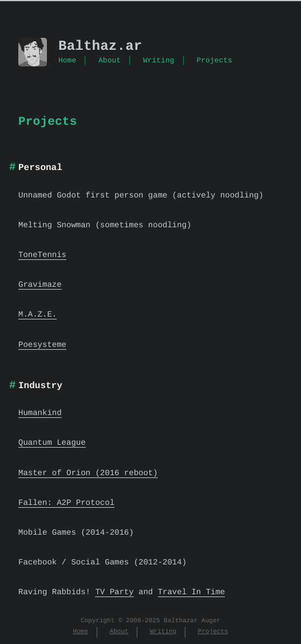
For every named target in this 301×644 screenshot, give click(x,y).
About (110, 61)
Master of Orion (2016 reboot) (88, 473)
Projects (214, 61)
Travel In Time (192, 592)
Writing (159, 61)
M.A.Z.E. (37, 315)
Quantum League (52, 443)
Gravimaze (40, 285)
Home (67, 61)
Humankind (40, 413)
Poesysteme (42, 345)
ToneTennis (42, 255)
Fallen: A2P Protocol (66, 503)
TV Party (114, 592)
